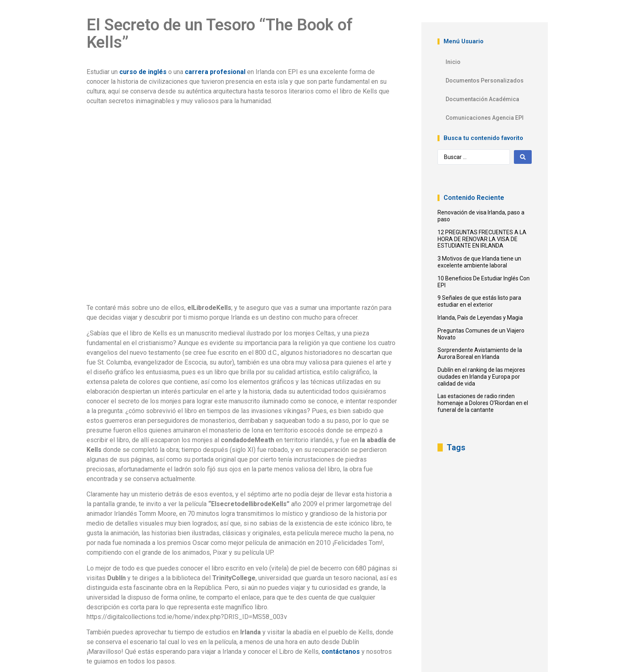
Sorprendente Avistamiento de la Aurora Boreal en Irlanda (480, 353)
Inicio (453, 62)
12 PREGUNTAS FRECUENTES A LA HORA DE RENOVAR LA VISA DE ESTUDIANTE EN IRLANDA (482, 239)
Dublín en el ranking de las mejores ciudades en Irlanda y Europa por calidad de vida (481, 377)
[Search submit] (523, 157)
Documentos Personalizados (485, 81)
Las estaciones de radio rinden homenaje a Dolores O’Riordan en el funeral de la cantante (483, 403)
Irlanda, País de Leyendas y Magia (480, 318)
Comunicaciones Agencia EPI (485, 118)
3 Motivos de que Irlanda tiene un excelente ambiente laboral (479, 262)
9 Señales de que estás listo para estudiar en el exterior (479, 301)
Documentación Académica (482, 99)
